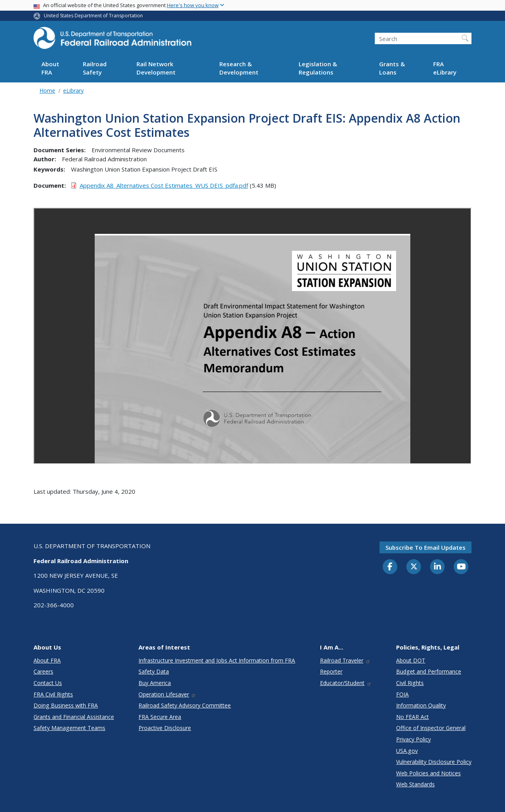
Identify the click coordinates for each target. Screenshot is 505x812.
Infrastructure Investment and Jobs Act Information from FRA (217, 660)
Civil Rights (410, 683)
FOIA (402, 694)
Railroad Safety (95, 68)
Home (47, 91)
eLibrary (73, 91)
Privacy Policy (413, 739)
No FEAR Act (412, 717)
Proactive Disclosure (165, 728)
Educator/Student (346, 683)
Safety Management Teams (69, 728)
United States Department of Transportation (93, 16)
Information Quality (421, 705)
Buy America (155, 683)
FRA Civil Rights (53, 694)
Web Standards (415, 784)
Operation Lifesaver (167, 694)
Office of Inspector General (431, 728)
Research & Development (239, 68)
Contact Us (48, 683)
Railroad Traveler (345, 660)
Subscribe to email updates (426, 547)
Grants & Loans (392, 68)
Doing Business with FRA (66, 705)
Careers (43, 671)
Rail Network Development (156, 68)
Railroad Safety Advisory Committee (185, 705)
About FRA (50, 68)
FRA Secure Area (160, 717)
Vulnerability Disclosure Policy (434, 762)
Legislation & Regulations (318, 68)
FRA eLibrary (445, 68)
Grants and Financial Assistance (74, 717)
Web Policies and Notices (428, 773)
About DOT (411, 660)
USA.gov (407, 751)
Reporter (331, 671)
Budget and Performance (429, 671)
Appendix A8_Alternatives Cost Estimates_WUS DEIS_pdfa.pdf (164, 185)
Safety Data (154, 671)
